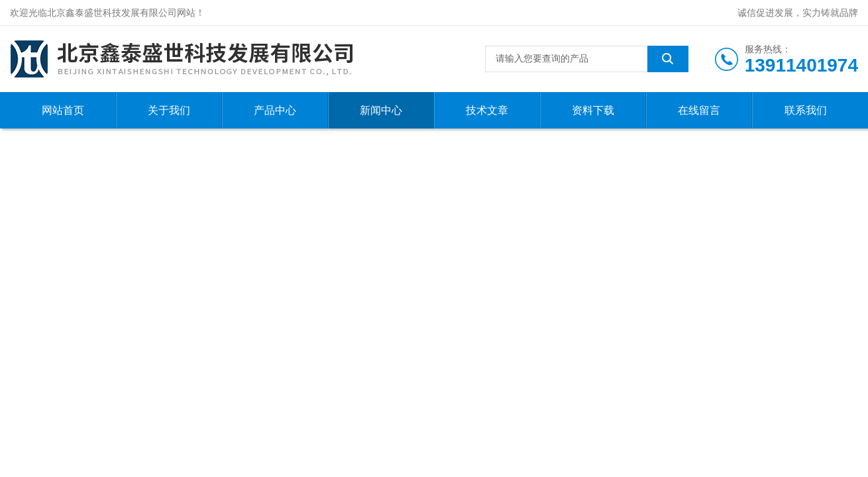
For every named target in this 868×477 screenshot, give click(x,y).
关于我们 (169, 110)
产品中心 (275, 110)
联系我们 (806, 110)
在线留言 (699, 110)
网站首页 (63, 110)
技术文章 (487, 110)
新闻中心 (381, 110)
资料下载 (593, 110)
